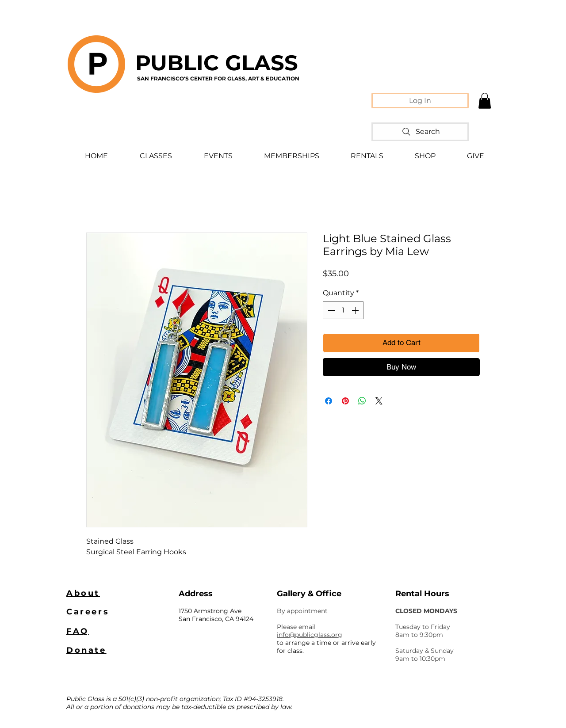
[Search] (420, 132)
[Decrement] (330, 310)
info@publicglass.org (310, 635)
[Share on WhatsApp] (362, 401)
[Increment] (356, 310)
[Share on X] (379, 401)
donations (139, 707)
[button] (485, 101)
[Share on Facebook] (329, 401)
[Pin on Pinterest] (345, 401)
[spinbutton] (343, 310)
